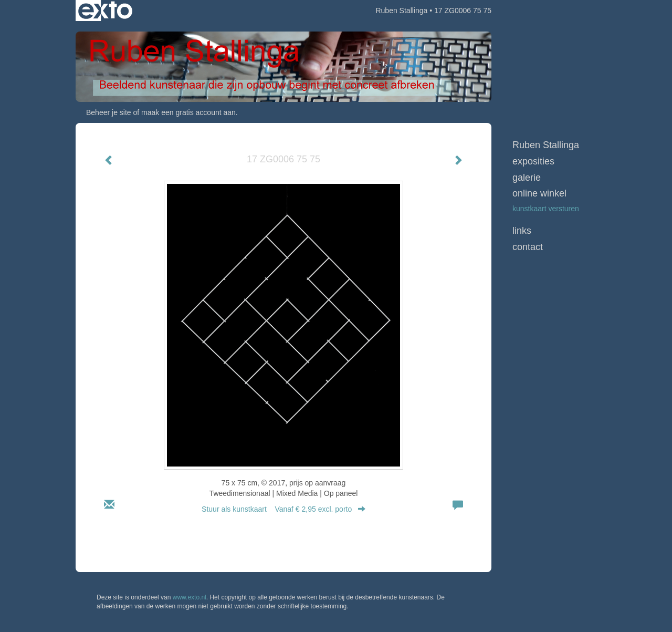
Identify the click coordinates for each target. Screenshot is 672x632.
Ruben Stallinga (401, 11)
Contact (528, 247)
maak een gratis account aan (188, 112)
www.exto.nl (190, 597)
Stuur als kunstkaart (283, 509)
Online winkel (539, 193)
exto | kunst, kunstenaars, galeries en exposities (105, 11)
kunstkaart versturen (546, 209)
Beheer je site (109, 112)
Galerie (527, 178)
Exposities (533, 161)
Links (522, 231)
